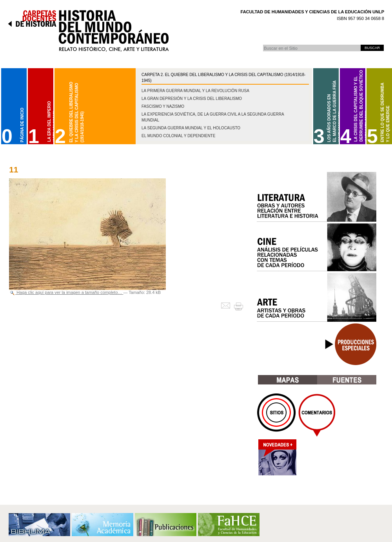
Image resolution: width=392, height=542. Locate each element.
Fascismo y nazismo (163, 106)
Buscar (263, 44)
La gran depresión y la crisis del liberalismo (192, 99)
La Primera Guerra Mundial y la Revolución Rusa (195, 91)
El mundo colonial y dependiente (178, 136)
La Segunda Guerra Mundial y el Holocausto (191, 128)
